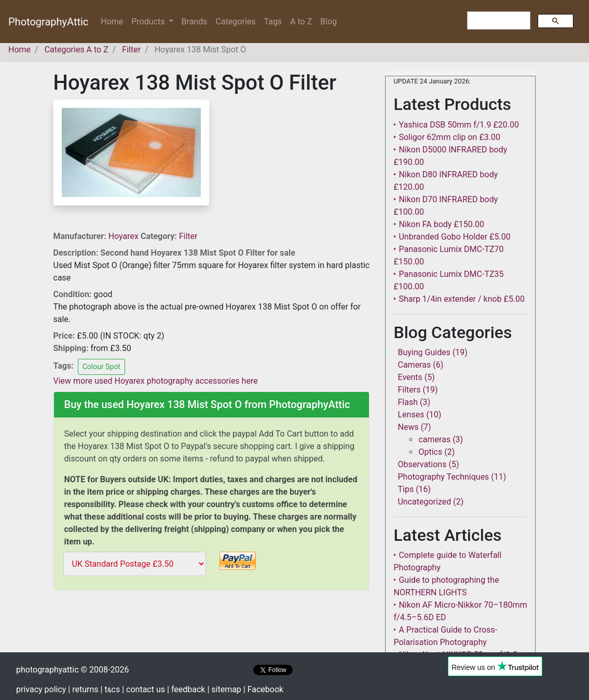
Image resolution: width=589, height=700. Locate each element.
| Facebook (263, 689)
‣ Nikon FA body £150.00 (439, 224)
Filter (188, 236)
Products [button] (149, 22)
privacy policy (41, 689)
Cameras (414, 365)
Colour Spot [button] (101, 367)
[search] (498, 21)
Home (114, 21)
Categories (236, 22)
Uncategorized (424, 502)
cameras (434, 439)
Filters (409, 390)
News (408, 427)
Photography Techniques (443, 477)
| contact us (143, 689)
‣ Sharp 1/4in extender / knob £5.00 (459, 299)
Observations (422, 464)
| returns (83, 689)
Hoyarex (125, 236)
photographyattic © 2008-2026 (72, 670)
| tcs (111, 689)
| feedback (186, 689)
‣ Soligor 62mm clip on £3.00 (447, 137)
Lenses (411, 415)
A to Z (301, 22)
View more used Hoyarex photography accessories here (156, 381)
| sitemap (224, 689)
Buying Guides (424, 352)
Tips (406, 489)
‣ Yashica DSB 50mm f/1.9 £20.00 (456, 125)
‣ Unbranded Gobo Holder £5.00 (452, 237)
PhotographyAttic (48, 22)
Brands (195, 22)
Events (410, 377)
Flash (408, 402)
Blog (328, 22)
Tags (273, 22)
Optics (430, 452)
